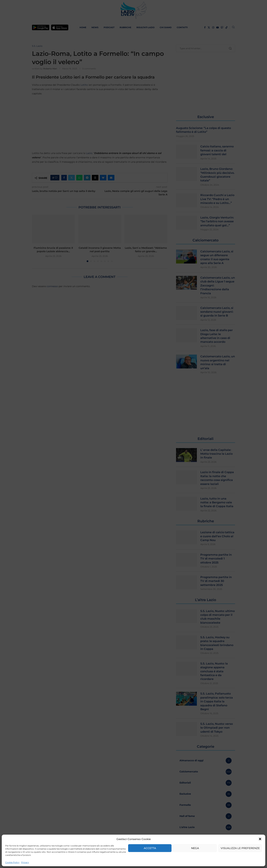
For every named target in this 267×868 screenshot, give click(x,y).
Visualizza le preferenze (240, 848)
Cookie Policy (12, 862)
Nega (195, 848)
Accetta (150, 848)
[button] (260, 839)
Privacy (25, 862)
